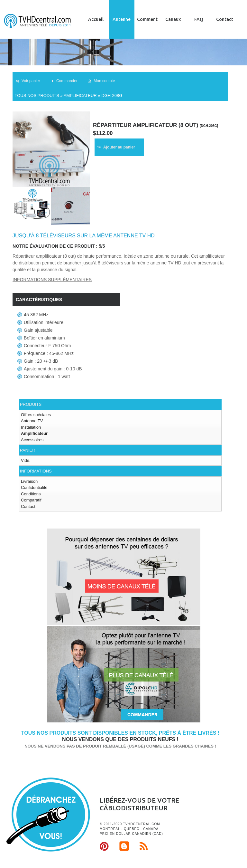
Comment (147, 19)
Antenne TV (32, 421)
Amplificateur (80, 95)
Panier (27, 450)
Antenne (122, 19)
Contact (225, 19)
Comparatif (31, 500)
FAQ (199, 19)
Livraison (29, 481)
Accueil (96, 19)
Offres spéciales (36, 415)
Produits (31, 404)
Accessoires (32, 440)
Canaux (173, 19)
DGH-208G (112, 95)
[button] (31, 81)
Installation (31, 427)
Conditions (31, 494)
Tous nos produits (37, 95)
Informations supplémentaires (52, 280)
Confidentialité (34, 487)
